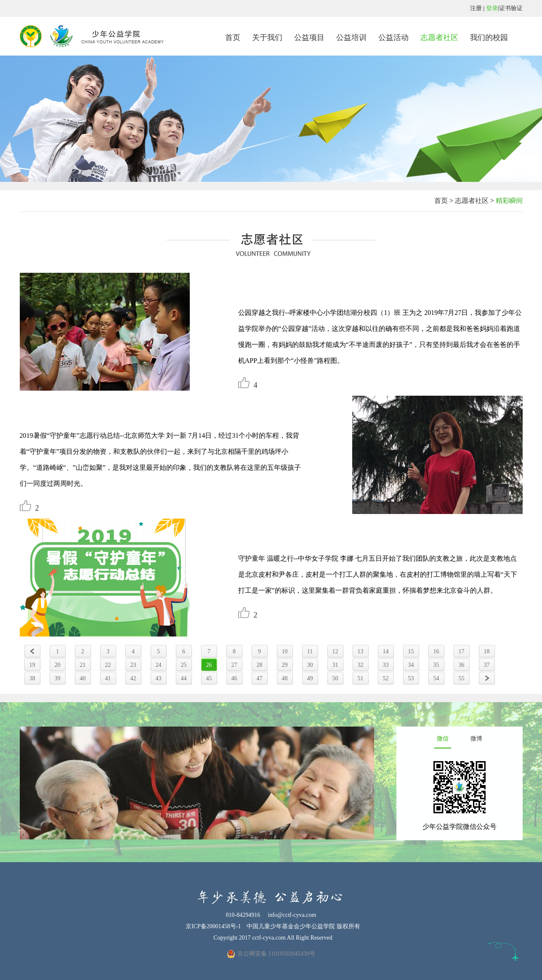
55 (462, 678)
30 (310, 665)
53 (411, 678)
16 (436, 651)
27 (234, 665)
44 (184, 678)
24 (159, 665)
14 (386, 651)
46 (234, 678)
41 (108, 678)
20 (58, 665)
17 (462, 651)
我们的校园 (489, 37)
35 (436, 665)
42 (133, 678)
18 (487, 651)
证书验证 (511, 8)
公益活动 (393, 37)
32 (361, 665)
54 (436, 678)
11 (310, 651)
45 (209, 678)
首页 (233, 37)
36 (462, 665)
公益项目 (309, 37)
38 (32, 678)
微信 (443, 739)
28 (260, 665)
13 (361, 651)
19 (32, 665)
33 (386, 665)
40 (83, 678)
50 (335, 678)
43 (159, 678)
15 (411, 651)
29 (285, 665)
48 (285, 678)
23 (133, 665)
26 (209, 665)
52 (386, 678)
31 (335, 665)
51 (361, 678)
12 (335, 651)
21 (83, 665)
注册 (476, 8)
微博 (476, 739)
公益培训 (351, 37)
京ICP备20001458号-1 (213, 926)
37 (487, 665)
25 (184, 665)
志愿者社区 (439, 37)
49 (310, 678)
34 (411, 665)
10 (285, 651)
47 (260, 678)
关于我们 (267, 37)
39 (58, 678)
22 (108, 665)
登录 (492, 8)
